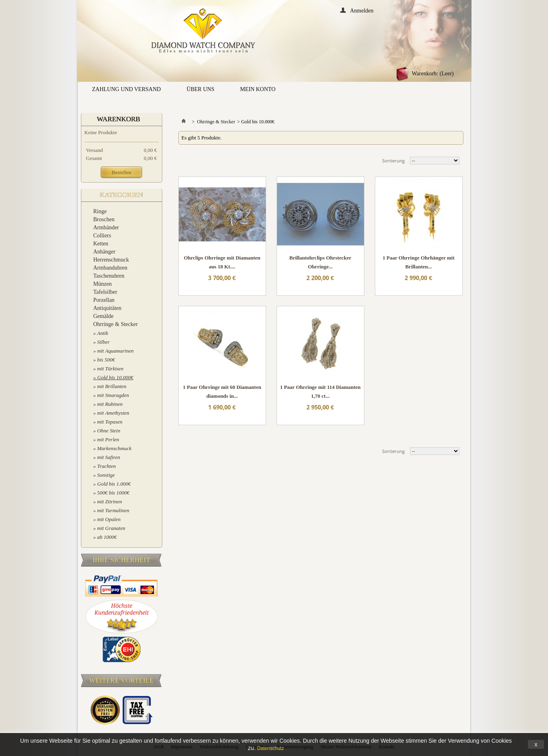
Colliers (102, 236)
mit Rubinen (110, 404)
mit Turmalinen (113, 510)
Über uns (200, 89)
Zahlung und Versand (127, 89)
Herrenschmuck (111, 260)
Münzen (103, 284)
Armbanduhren (111, 268)
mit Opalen (109, 519)
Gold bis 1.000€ (114, 484)
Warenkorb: (433, 74)
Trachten (106, 466)
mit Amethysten (113, 413)
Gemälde (104, 316)
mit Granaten (111, 528)
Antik (102, 333)
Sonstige (106, 475)
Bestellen (121, 172)
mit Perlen (108, 439)
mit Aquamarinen (115, 351)
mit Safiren (109, 457)
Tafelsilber (105, 292)
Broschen (104, 219)
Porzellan (104, 300)
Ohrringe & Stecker (116, 324)
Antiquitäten (108, 308)
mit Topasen (110, 422)
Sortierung (393, 161)
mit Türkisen (110, 369)
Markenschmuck (114, 448)
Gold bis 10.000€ (115, 377)
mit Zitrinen (110, 502)
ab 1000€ (107, 537)
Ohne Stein (109, 431)
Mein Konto (258, 89)
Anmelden (362, 10)
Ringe (100, 211)
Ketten (101, 244)
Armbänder (106, 227)
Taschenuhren (109, 276)
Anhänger (104, 252)
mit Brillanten (112, 386)
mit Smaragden (113, 395)
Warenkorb (119, 119)
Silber (103, 342)
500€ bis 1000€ (113, 493)
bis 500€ (106, 360)
